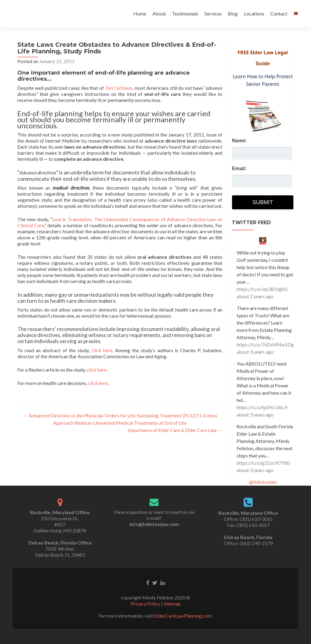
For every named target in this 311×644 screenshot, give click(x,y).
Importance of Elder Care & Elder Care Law (175, 430)
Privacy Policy (145, 604)
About (159, 13)
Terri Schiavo (119, 88)
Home (140, 13)
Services (213, 13)
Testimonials (185, 13)
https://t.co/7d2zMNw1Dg (265, 344)
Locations (254, 13)
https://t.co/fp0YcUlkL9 (262, 407)
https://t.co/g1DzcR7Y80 (263, 463)
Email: (239, 169)
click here (102, 350)
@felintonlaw (263, 482)
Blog (233, 13)
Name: (239, 141)
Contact (279, 13)
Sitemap (172, 604)
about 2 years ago (255, 296)
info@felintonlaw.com (154, 524)
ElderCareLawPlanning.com (183, 616)
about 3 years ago (255, 352)
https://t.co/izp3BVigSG (262, 289)
